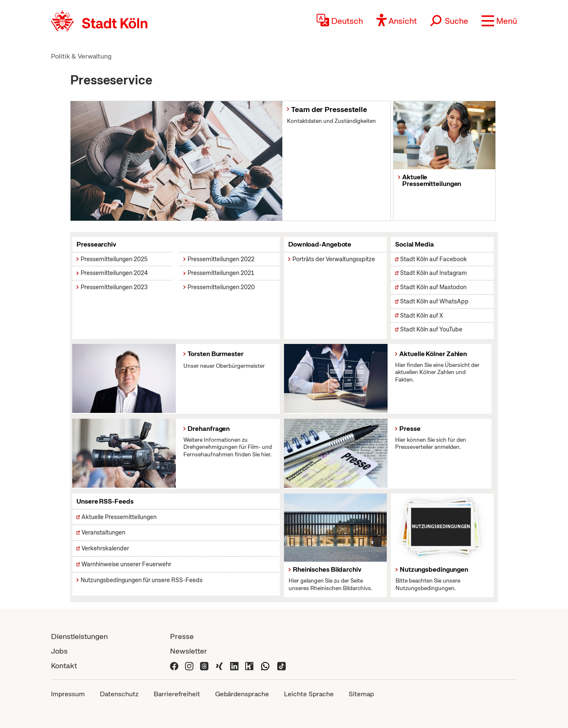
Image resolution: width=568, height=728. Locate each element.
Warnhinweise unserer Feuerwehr (126, 564)
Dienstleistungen (79, 636)
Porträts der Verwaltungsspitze (334, 259)
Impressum (68, 694)
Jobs (59, 651)
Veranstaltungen (103, 532)
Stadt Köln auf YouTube (431, 329)
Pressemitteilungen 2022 (221, 259)
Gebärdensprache (242, 694)
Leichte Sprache (309, 694)
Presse (182, 636)
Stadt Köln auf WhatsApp (434, 301)
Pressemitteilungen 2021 (221, 273)
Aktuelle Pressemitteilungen (119, 517)
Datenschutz (119, 694)
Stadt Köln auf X (422, 316)
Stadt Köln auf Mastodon (433, 287)
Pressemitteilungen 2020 (221, 287)
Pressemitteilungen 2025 (114, 259)
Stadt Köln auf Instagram (434, 273)
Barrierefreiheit (177, 694)
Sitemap (361, 694)
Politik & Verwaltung (81, 56)
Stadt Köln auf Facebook (434, 259)
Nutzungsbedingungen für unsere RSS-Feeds (142, 580)
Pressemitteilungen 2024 (114, 273)
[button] (499, 21)
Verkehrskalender (105, 548)
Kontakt (64, 666)
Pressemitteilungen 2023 (114, 287)
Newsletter (189, 651)
